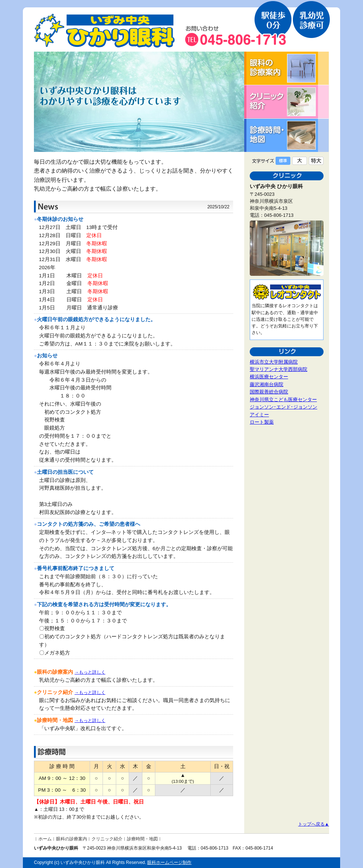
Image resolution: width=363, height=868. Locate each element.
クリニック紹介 (107, 839)
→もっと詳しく (90, 672)
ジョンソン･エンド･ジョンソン (284, 407)
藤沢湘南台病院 (267, 384)
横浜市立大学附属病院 (274, 362)
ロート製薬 (262, 422)
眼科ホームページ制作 (169, 862)
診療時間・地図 (142, 839)
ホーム (45, 839)
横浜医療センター (269, 377)
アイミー (259, 415)
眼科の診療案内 (72, 839)
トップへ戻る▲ (314, 824)
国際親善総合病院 (269, 392)
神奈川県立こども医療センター (283, 400)
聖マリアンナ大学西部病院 (279, 369)
